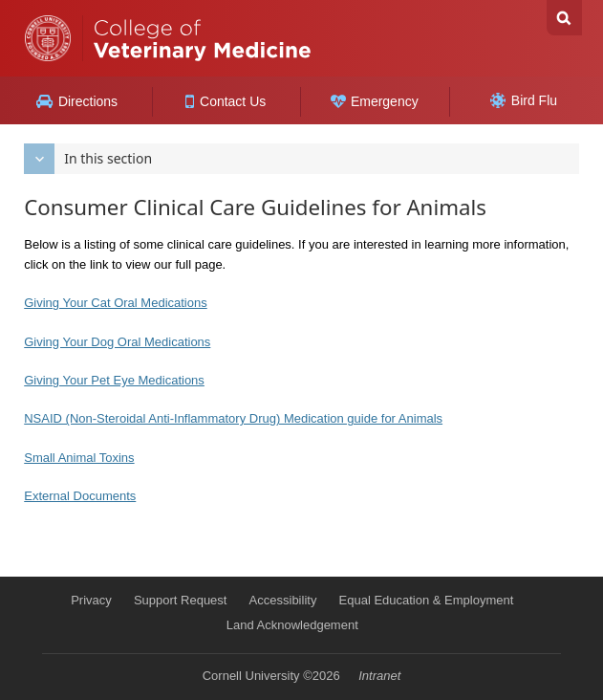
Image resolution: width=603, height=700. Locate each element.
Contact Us (226, 101)
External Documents (80, 496)
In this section (88, 159)
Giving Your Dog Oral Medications (117, 342)
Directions (77, 101)
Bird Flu (524, 100)
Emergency (375, 101)
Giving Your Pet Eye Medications (114, 380)
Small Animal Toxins (79, 458)
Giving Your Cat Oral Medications (115, 303)
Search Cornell (564, 18)
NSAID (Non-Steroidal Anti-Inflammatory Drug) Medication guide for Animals (233, 418)
